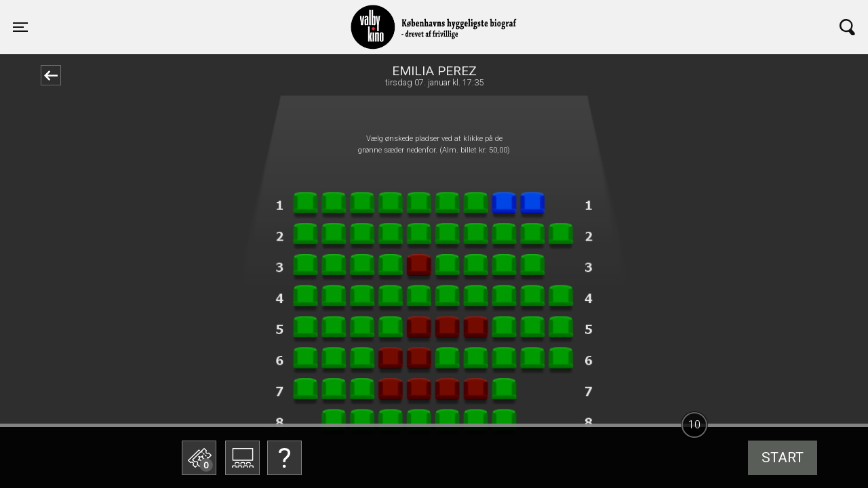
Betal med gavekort (281, 390)
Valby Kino (208, 15)
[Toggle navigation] (20, 27)
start (783, 457)
